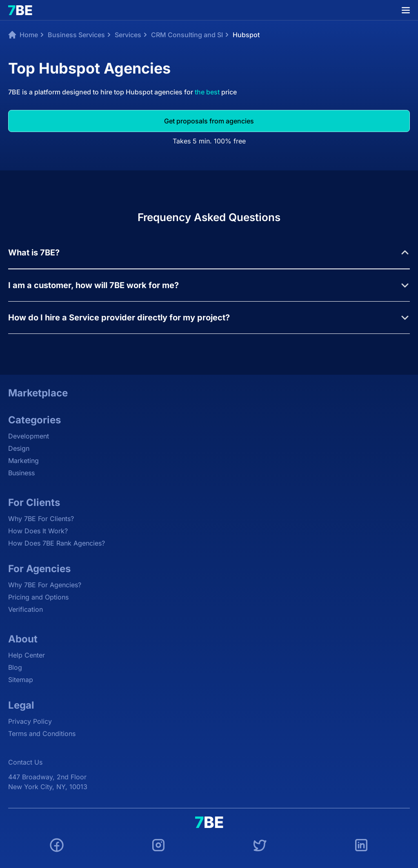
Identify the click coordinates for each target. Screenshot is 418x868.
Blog (15, 667)
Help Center (27, 655)
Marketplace (38, 393)
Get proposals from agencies (209, 121)
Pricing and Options (38, 597)
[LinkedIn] (361, 846)
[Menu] (406, 10)
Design (19, 448)
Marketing (23, 461)
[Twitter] (260, 846)
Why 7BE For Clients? (41, 519)
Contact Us (25, 762)
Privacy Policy (30, 721)
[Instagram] (158, 846)
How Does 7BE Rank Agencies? (57, 543)
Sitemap (21, 680)
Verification (26, 609)
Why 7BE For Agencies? (45, 585)
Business (21, 473)
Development (29, 436)
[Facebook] (57, 846)
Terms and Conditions (42, 734)
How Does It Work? (38, 531)
